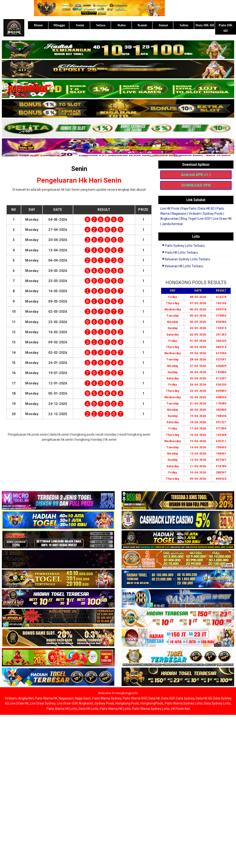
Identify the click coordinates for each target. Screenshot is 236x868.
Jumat (163, 25)
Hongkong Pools (127, 703)
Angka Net (26, 698)
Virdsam (195, 214)
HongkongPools (152, 703)
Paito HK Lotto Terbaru (180, 253)
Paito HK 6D (226, 28)
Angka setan (169, 219)
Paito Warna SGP (135, 698)
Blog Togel (188, 219)
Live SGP (204, 219)
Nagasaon (179, 214)
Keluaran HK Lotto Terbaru (182, 266)
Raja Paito (189, 208)
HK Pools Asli (180, 709)
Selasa (101, 25)
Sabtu (184, 25)
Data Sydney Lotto (217, 703)
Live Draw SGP (67, 703)
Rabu (121, 25)
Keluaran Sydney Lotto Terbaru (186, 259)
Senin (80, 25)
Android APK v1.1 (196, 175)
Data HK (154, 698)
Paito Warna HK (46, 698)
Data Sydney (185, 698)
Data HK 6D (205, 25)
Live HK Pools (170, 208)
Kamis (142, 25)
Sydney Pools (213, 214)
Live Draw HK (222, 219)
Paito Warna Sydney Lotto (184, 703)
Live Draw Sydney (43, 703)
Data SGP (168, 698)
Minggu (59, 25)
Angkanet (86, 703)
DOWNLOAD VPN (196, 185)
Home (38, 25)
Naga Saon (83, 698)
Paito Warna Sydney (107, 698)
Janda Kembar (172, 224)
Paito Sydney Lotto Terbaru (183, 246)
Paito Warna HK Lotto (62, 709)
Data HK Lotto (89, 709)
